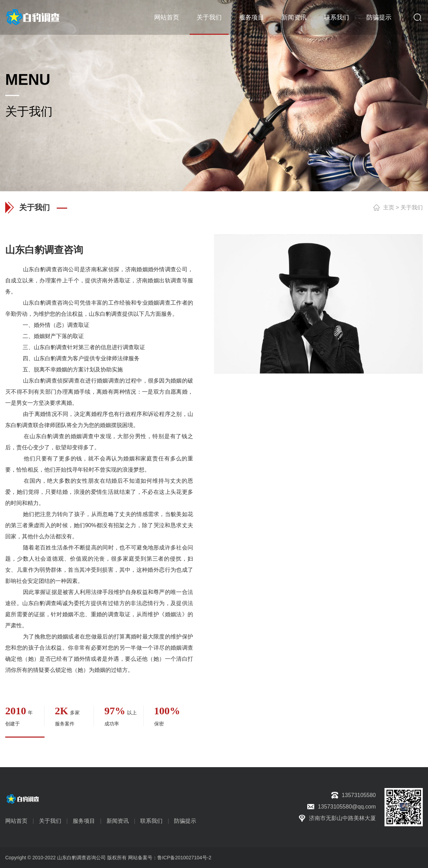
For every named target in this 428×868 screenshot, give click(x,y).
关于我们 (209, 17)
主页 (389, 207)
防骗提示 (379, 17)
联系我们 (336, 17)
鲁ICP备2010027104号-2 (184, 858)
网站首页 (167, 17)
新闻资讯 (294, 17)
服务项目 (252, 17)
